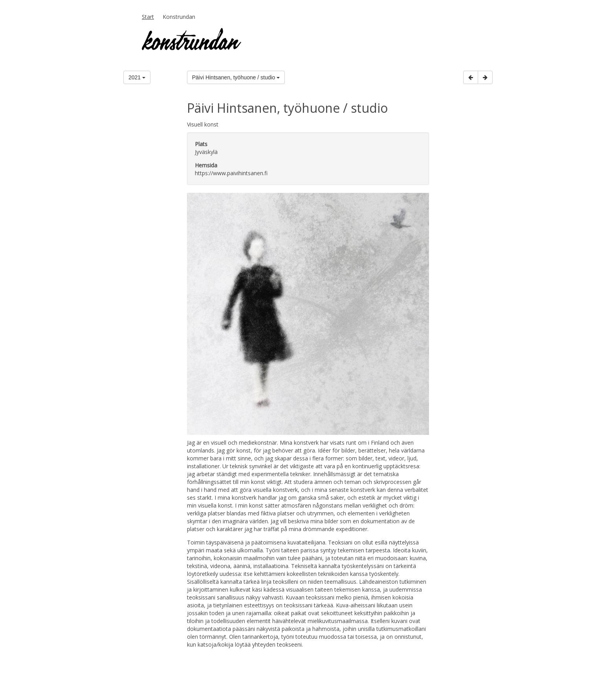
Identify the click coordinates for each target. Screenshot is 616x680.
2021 (137, 77)
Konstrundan (179, 17)
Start (148, 17)
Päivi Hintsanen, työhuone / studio (236, 77)
